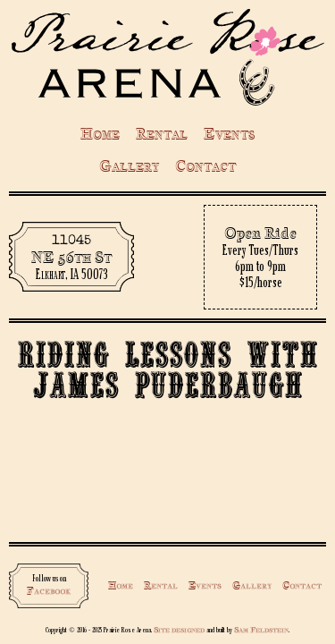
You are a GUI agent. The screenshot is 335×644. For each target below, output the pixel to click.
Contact (205, 166)
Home (100, 134)
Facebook (49, 591)
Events (229, 134)
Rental (162, 134)
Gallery (129, 166)
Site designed (179, 630)
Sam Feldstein (261, 630)
